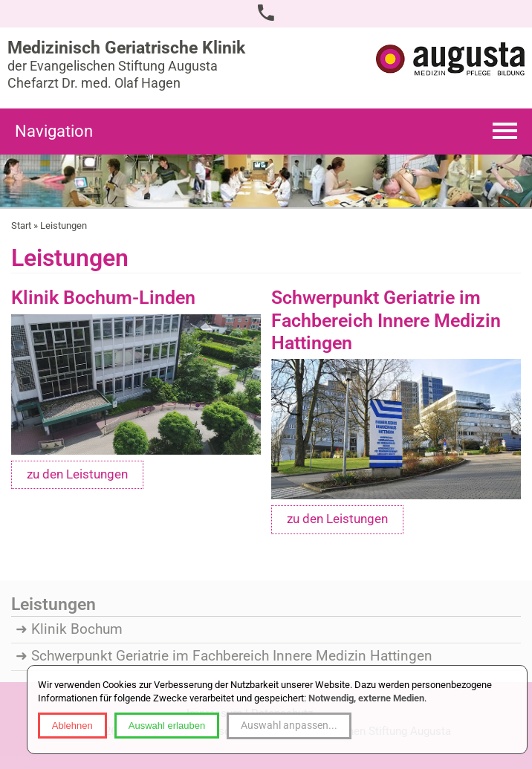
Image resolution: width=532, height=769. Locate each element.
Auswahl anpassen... (289, 725)
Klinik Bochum (77, 629)
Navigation (54, 131)
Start (21, 225)
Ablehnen (72, 726)
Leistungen (64, 225)
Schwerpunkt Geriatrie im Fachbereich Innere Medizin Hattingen (232, 656)
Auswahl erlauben (167, 726)
